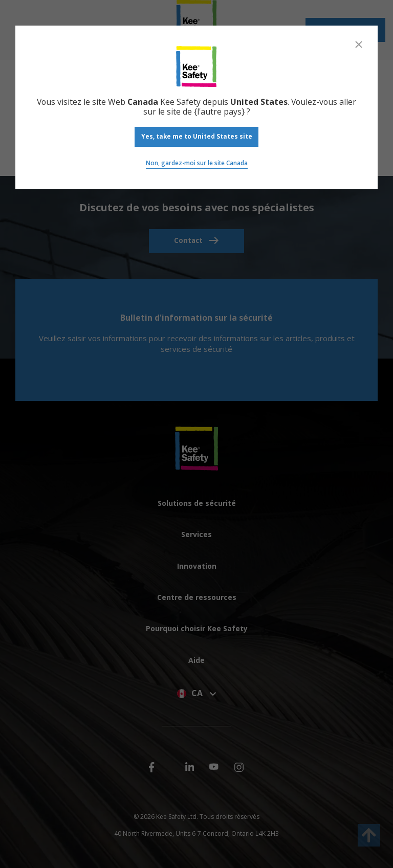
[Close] (359, 44)
